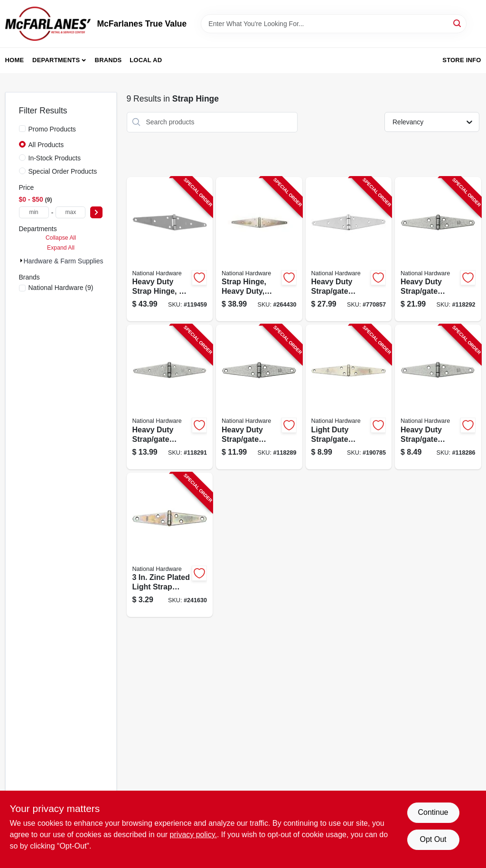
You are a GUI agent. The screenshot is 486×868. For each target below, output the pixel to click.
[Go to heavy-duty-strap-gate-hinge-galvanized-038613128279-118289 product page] (259, 397)
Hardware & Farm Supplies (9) (69, 261)
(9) (61, 288)
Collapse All (61, 238)
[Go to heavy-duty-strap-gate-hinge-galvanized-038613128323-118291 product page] (170, 397)
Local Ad (146, 60)
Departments (56, 60)
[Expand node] (21, 261)
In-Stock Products (55, 158)
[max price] (70, 212)
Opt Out (433, 839)
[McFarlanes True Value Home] (48, 24)
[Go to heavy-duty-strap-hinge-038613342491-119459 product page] (170, 249)
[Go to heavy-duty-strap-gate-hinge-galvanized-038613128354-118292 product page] (438, 249)
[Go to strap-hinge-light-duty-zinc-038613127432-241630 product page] (170, 545)
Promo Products (52, 129)
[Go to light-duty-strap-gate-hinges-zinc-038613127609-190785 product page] (349, 397)
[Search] (458, 23)
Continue (433, 812)
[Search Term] (334, 24)
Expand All (61, 248)
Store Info (462, 60)
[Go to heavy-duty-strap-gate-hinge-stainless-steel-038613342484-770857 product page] (349, 249)
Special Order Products (63, 171)
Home (15, 60)
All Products (46, 145)
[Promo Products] (22, 129)
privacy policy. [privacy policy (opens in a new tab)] (193, 835)
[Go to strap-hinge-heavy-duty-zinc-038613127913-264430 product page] (259, 249)
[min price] (34, 212)
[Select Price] (96, 212)
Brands (108, 60)
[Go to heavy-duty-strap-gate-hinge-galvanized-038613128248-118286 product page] (438, 397)
